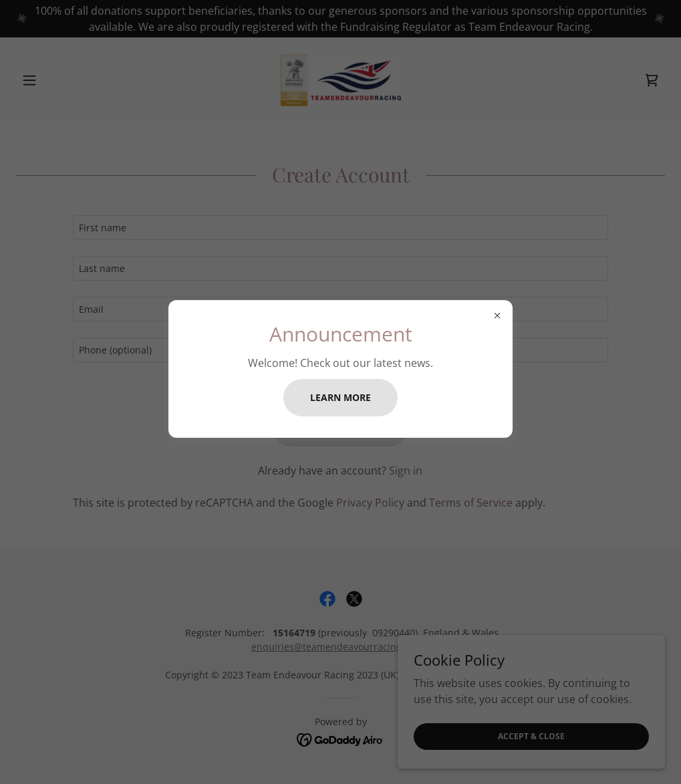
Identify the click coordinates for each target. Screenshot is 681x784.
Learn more (340, 397)
